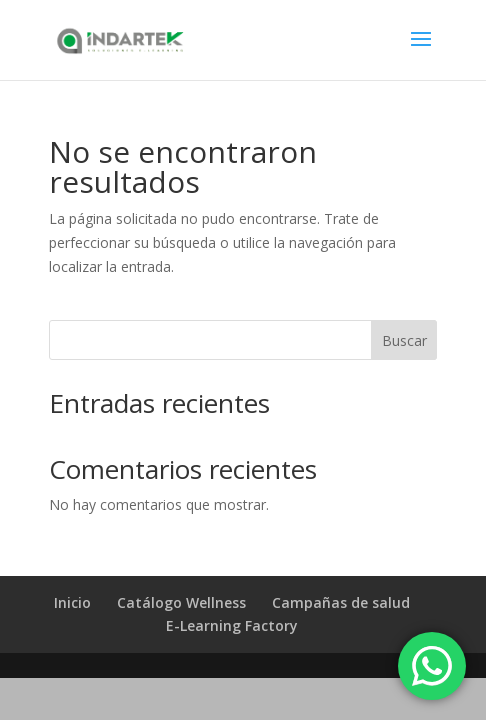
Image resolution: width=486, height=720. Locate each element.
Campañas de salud (341, 602)
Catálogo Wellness (181, 602)
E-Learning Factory (232, 625)
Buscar (404, 340)
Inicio (72, 602)
